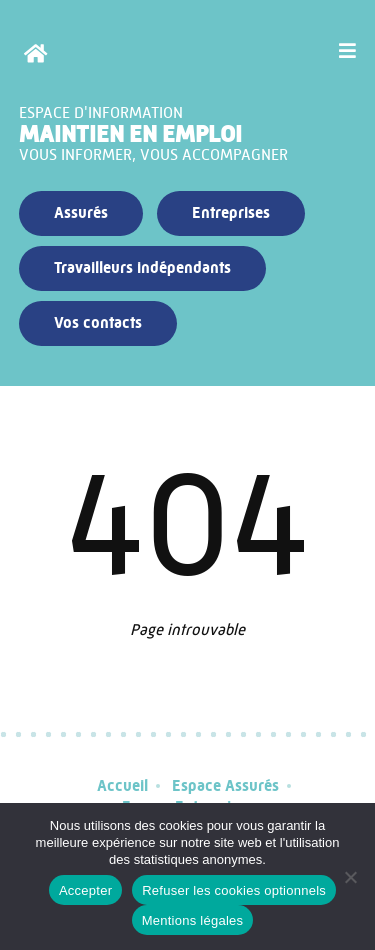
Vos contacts (98, 322)
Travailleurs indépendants (142, 267)
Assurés (81, 212)
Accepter (85, 890)
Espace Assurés (225, 785)
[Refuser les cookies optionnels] (350, 877)
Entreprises (231, 212)
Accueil (122, 785)
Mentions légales (193, 920)
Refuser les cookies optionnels (234, 890)
